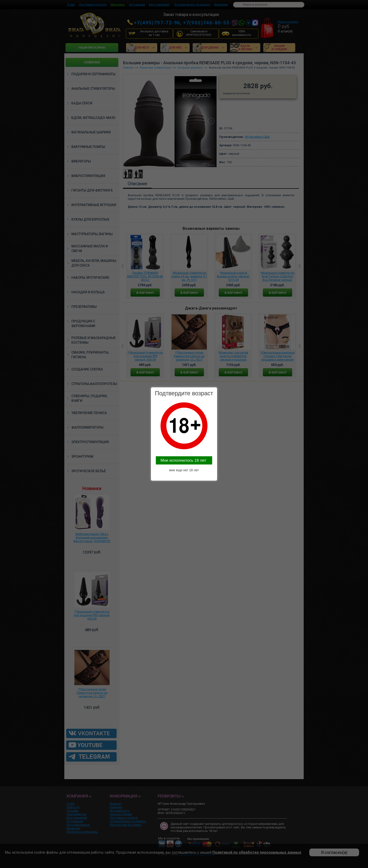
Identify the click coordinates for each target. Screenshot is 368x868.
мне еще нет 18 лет (184, 470)
